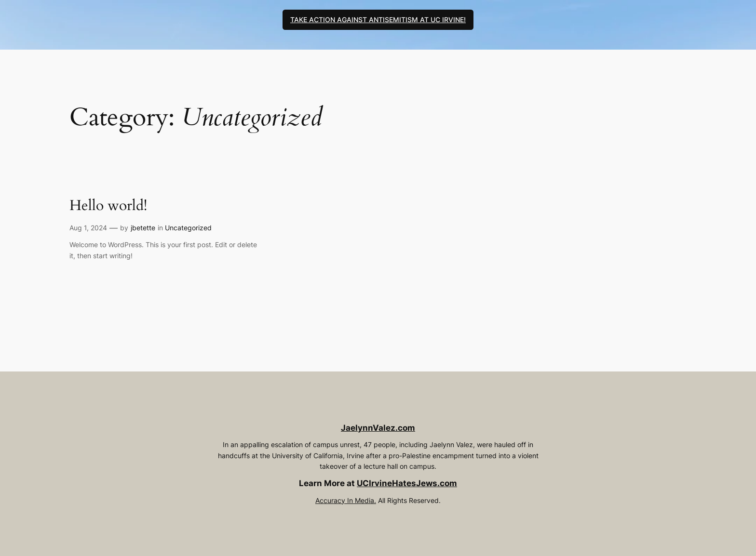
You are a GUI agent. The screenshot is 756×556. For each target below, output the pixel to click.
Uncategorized (188, 228)
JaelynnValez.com (378, 428)
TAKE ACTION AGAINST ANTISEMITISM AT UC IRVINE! (378, 20)
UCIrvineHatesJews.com (407, 483)
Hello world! (108, 206)
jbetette (143, 228)
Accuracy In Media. (346, 500)
